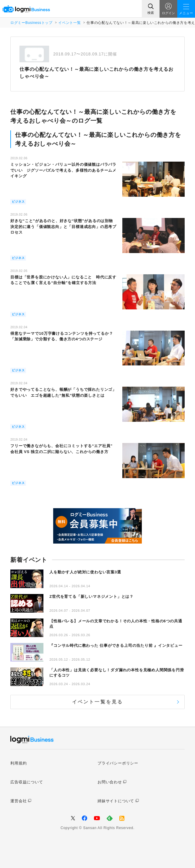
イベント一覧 (69, 23)
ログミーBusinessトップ (31, 23)
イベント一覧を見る (98, 702)
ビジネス (18, 202)
